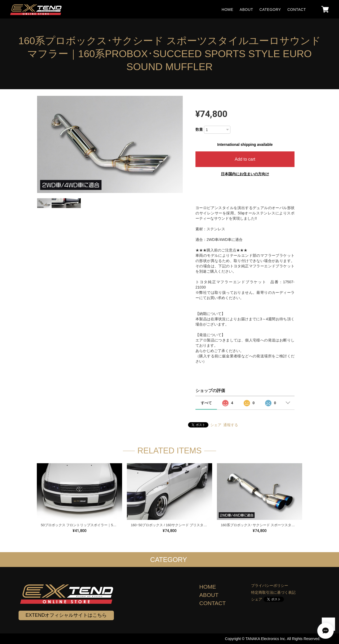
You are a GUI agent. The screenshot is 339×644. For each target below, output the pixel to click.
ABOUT (246, 10)
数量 (199, 129)
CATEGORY (270, 10)
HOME (228, 10)
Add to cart (245, 159)
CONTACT (297, 10)
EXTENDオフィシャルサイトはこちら (66, 615)
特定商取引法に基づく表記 (273, 592)
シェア (216, 425)
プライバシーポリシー (270, 586)
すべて (206, 403)
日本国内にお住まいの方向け (245, 174)
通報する (231, 425)
